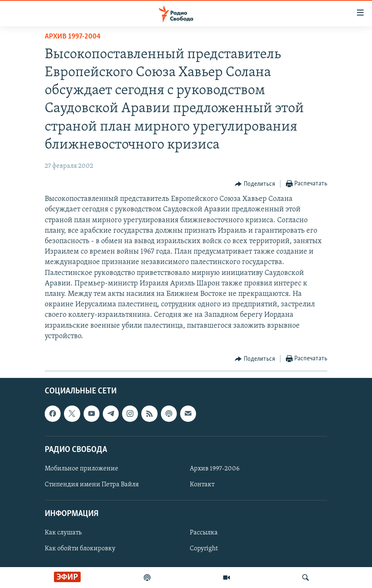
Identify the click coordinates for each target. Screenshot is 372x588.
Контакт (202, 485)
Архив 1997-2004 (73, 37)
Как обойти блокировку (80, 549)
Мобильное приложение (82, 469)
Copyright (204, 549)
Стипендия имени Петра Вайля (92, 485)
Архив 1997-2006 (215, 469)
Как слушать (63, 533)
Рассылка (204, 533)
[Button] (255, 184)
